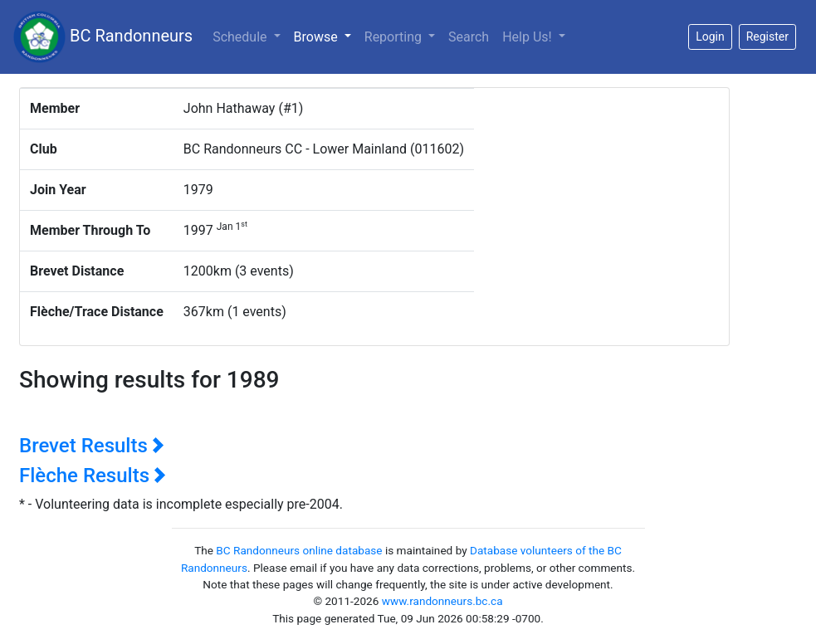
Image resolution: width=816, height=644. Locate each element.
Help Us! (528, 37)
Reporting (395, 37)
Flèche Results (93, 476)
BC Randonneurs (103, 37)
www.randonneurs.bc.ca (442, 601)
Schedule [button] (241, 37)
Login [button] (710, 37)
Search (469, 37)
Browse (326, 36)
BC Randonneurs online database (299, 550)
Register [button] (767, 37)
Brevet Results (92, 446)
